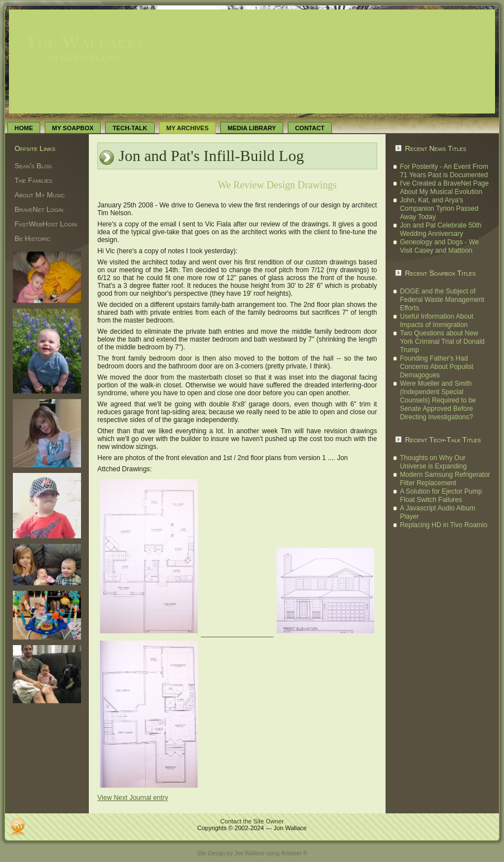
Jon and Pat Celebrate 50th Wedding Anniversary (441, 229)
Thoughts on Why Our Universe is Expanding (433, 462)
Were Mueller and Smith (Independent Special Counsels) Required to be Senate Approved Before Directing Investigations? (438, 400)
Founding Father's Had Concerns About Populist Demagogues (437, 367)
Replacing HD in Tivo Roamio (444, 525)
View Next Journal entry (133, 798)
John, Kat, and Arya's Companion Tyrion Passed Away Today (439, 209)
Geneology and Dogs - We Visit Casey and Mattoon (439, 246)
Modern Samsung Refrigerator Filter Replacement (445, 479)
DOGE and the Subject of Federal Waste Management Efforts (442, 300)
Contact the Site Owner (252, 821)
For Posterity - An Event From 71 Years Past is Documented (444, 171)
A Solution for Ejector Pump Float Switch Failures (441, 496)
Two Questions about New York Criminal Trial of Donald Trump (443, 342)
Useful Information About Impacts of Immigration (437, 321)
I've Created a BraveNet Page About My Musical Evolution (444, 188)
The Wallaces (84, 42)
